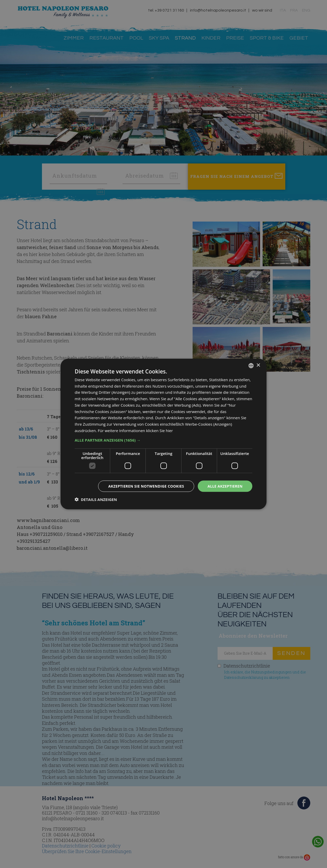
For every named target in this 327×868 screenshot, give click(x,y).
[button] (163, 440)
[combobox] (251, 366)
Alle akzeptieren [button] (225, 486)
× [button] (258, 365)
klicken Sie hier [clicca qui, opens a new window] (159, 430)
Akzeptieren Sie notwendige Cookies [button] (146, 486)
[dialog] (163, 434)
